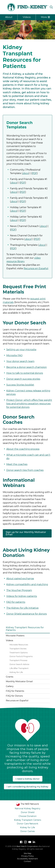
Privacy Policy (27, 856)
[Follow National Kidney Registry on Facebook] (21, 842)
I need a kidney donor (28, 779)
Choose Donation (28, 816)
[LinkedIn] (34, 842)
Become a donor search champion (27, 367)
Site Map (27, 853)
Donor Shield (28, 812)
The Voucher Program (19, 590)
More (45, 17)
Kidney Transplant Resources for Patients (25, 629)
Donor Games (28, 831)
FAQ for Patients (15, 691)
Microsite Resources (19, 645)
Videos (27, 17)
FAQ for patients (16, 602)
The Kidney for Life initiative (22, 608)
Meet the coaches (17, 464)
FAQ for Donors (14, 696)
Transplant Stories (18, 649)
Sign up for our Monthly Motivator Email (26, 533)
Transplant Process (18, 660)
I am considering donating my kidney (27, 787)
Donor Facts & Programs (21, 656)
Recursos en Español (36, 268)
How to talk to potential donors (25, 373)
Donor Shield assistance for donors (27, 614)
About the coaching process (23, 449)
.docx (26, 173)
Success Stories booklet (20, 385)
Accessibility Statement (27, 859)
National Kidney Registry (28, 809)
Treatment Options (19, 653)
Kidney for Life (16, 672)
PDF (34, 173)
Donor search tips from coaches (25, 470)
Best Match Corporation (27, 846)
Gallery (10, 686)
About (9, 17)
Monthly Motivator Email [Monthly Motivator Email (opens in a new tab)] (19, 681)
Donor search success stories (23, 379)
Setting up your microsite (21, 350)
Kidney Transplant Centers (28, 820)
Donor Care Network (27, 824)
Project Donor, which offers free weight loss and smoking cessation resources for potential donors (29, 404)
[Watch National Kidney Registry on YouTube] (30, 842)
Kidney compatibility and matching (27, 584)
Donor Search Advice (19, 664)
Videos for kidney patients (22, 596)
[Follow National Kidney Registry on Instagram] (25, 842)
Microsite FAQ (14, 355)
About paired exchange (20, 579)
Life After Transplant (19, 668)
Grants (10, 677)
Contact (27, 861)
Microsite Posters (15, 636)
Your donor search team (20, 361)
